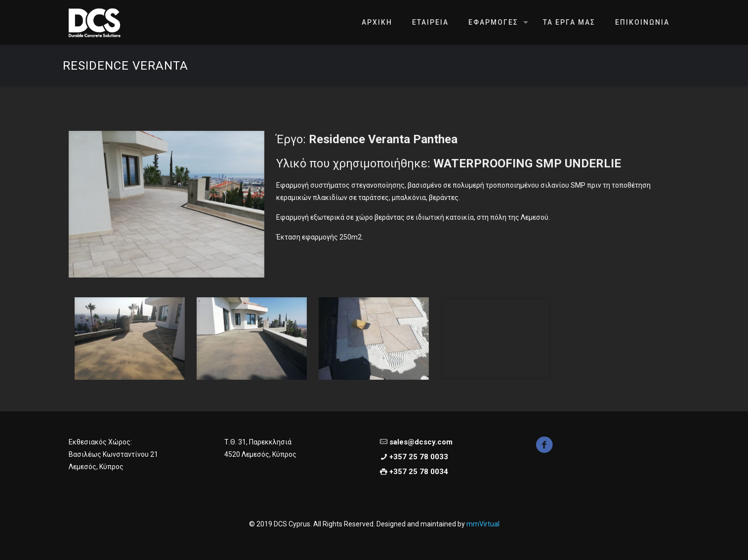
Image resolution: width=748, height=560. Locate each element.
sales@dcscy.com (421, 442)
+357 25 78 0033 (419, 457)
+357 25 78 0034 (419, 472)
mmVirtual (483, 524)
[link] (166, 204)
